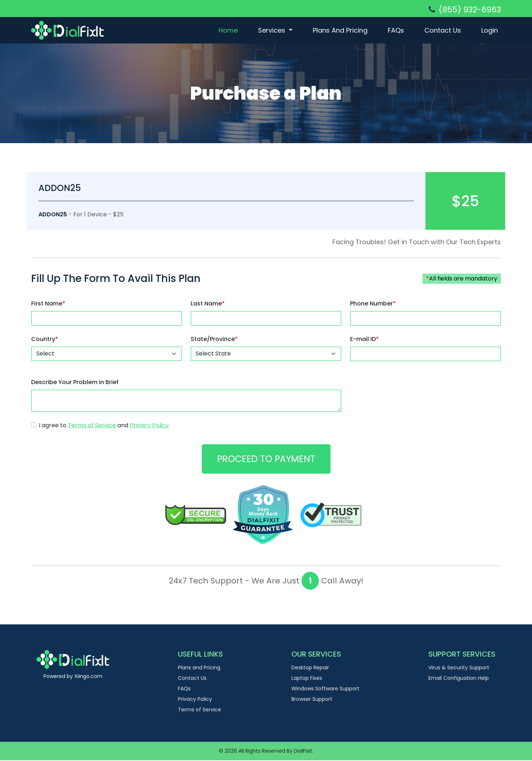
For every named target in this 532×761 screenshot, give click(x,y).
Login (490, 30)
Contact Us (192, 679)
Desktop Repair (310, 668)
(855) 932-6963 (465, 10)
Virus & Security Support (459, 668)
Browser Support (312, 700)
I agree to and (104, 425)
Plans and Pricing (340, 30)
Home (228, 30)
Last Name (208, 304)
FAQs (396, 30)
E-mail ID (364, 339)
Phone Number (373, 304)
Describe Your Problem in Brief (75, 382)
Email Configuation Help (459, 679)
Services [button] (273, 30)
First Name (48, 304)
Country (45, 339)
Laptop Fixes (307, 679)
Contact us (443, 30)
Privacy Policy (195, 700)
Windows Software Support (325, 689)
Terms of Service (199, 710)
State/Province (214, 339)
